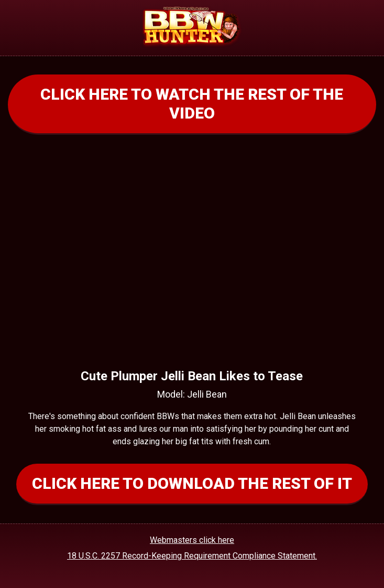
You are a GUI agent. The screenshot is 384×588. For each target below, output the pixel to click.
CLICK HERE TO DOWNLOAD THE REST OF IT (192, 483)
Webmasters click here (192, 540)
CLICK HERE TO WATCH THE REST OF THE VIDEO (192, 104)
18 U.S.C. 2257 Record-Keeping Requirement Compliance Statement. (192, 556)
